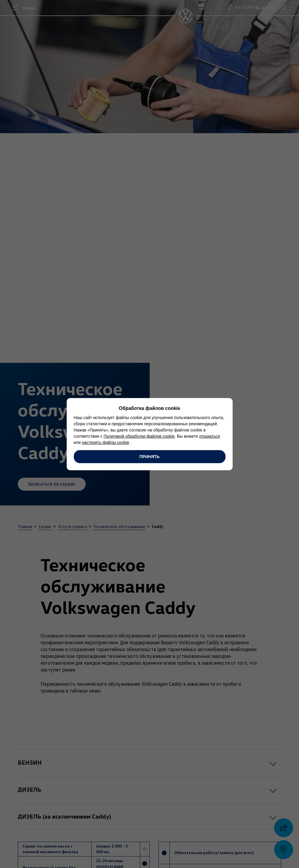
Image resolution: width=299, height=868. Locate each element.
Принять (149, 457)
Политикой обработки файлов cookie (139, 436)
